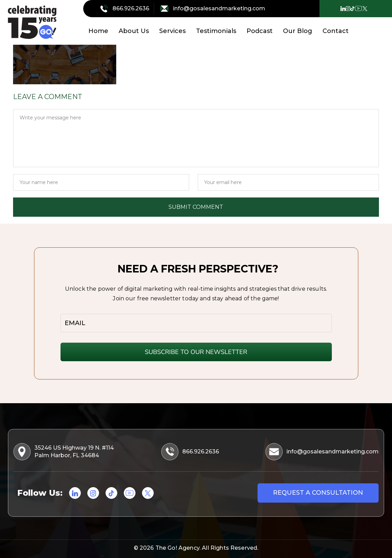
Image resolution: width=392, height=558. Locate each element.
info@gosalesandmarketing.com (213, 9)
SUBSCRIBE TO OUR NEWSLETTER (196, 352)
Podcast (260, 31)
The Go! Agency (177, 548)
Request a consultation (318, 493)
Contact (336, 31)
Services (172, 31)
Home (98, 31)
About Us (134, 31)
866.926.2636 (126, 9)
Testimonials (216, 31)
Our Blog (298, 31)
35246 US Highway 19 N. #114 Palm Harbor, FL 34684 (64, 452)
